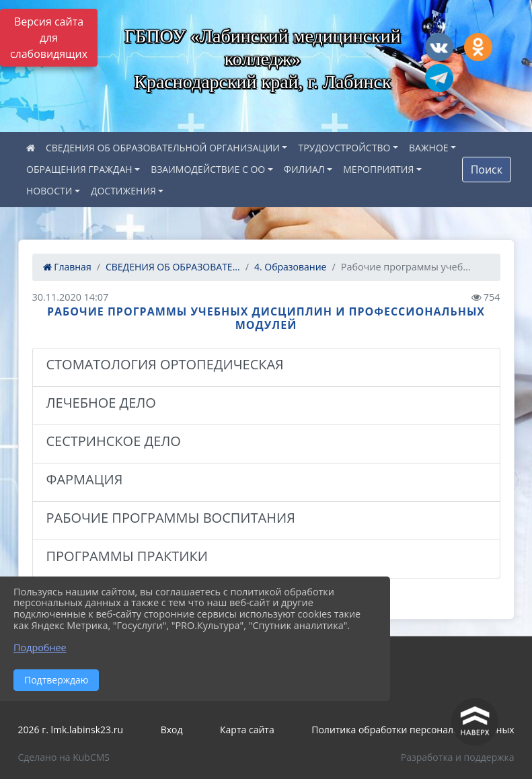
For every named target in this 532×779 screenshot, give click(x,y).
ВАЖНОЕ (429, 148)
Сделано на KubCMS (64, 757)
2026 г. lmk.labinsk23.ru (71, 730)
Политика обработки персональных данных (413, 730)
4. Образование (291, 267)
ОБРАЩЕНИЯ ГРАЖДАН (79, 169)
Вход (172, 730)
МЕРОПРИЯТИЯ (378, 169)
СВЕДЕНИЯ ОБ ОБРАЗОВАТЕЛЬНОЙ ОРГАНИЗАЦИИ (163, 148)
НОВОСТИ (49, 191)
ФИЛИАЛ (304, 169)
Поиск (487, 170)
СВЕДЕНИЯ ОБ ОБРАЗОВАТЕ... (173, 267)
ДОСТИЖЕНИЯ (123, 191)
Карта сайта (247, 730)
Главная (67, 267)
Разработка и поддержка (458, 757)
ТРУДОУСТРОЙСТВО (344, 148)
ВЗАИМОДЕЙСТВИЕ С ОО (208, 169)
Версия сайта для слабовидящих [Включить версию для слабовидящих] (49, 38)
